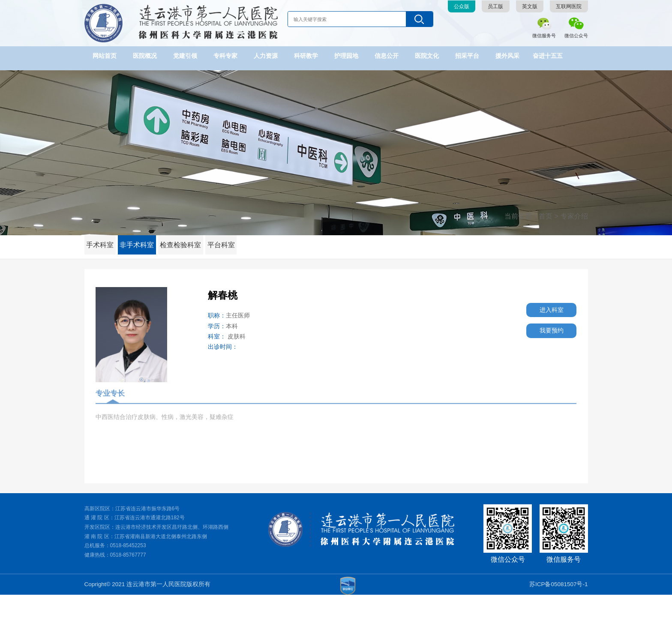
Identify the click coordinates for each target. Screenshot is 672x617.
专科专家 (225, 56)
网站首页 (105, 56)
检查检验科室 (189, 241)
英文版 (530, 6)
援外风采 (507, 56)
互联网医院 (569, 6)
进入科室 (542, 312)
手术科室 (102, 241)
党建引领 (185, 56)
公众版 (462, 6)
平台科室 (233, 241)
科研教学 (306, 56)
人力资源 (266, 56)
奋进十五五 (548, 56)
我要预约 (542, 337)
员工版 (495, 6)
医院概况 (145, 56)
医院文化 (427, 56)
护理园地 (346, 56)
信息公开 (387, 56)
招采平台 (467, 56)
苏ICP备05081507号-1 (559, 606)
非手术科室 (142, 241)
